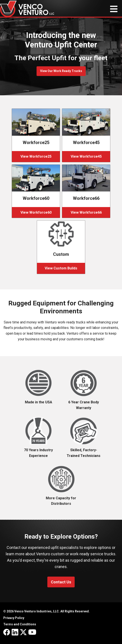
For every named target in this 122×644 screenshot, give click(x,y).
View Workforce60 (36, 212)
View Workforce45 (86, 156)
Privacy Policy (14, 618)
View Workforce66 (86, 212)
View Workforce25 (36, 156)
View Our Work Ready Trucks (61, 71)
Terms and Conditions (20, 624)
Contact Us (61, 582)
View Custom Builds (61, 268)
